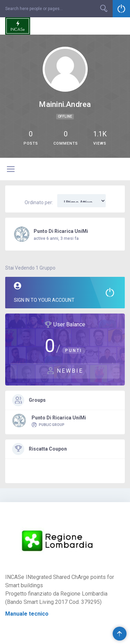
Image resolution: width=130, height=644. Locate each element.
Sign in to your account (65, 292)
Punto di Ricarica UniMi (61, 231)
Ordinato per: (39, 202)
